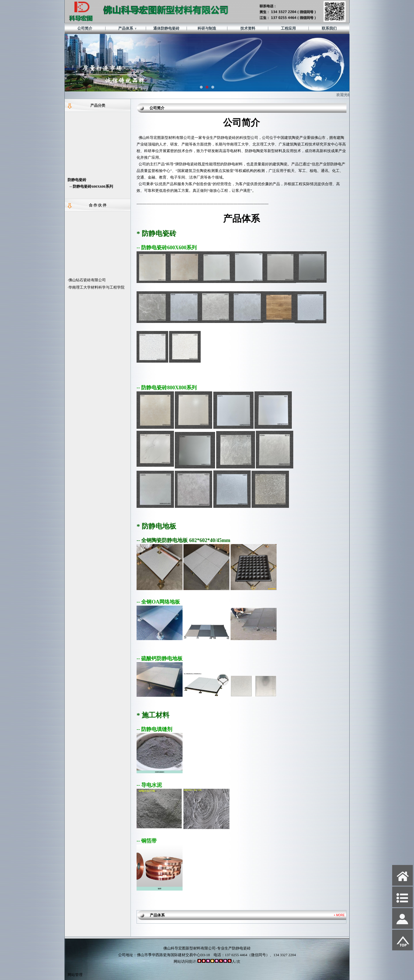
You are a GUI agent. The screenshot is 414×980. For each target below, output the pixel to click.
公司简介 (85, 28)
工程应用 (288, 28)
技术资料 (248, 28)
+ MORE (339, 915)
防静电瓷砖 (77, 184)
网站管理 (75, 975)
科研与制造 (207, 28)
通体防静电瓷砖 (166, 28)
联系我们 (329, 28)
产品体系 (127, 28)
